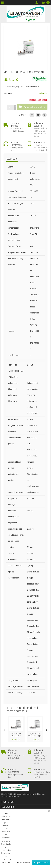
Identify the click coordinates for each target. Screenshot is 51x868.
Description (12, 159)
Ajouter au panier (32, 107)
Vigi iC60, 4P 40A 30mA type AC (35, 736)
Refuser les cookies (24, 863)
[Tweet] (38, 115)
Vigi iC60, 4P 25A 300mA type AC (16, 736)
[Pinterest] (45, 115)
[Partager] (32, 115)
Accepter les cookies (41, 863)
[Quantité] (11, 108)
